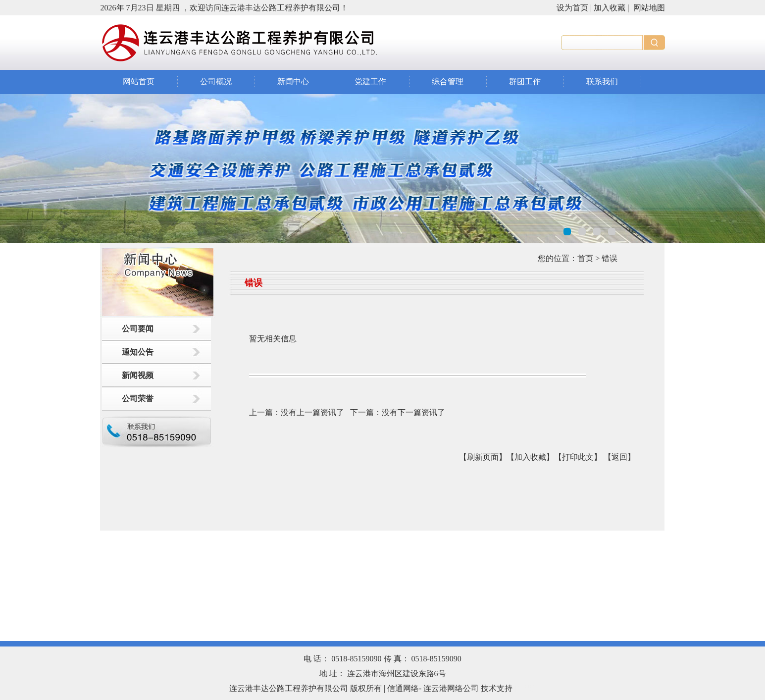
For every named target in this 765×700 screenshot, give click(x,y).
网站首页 (139, 81)
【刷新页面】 (483, 457)
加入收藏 (610, 8)
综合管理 (448, 81)
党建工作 (370, 81)
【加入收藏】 (530, 457)
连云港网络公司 (451, 688)
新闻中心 (293, 81)
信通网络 (403, 688)
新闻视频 (138, 375)
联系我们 (602, 81)
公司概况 (216, 81)
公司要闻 (138, 329)
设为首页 (572, 8)
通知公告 (138, 352)
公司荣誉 (138, 399)
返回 (619, 457)
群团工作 (525, 81)
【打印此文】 (578, 457)
